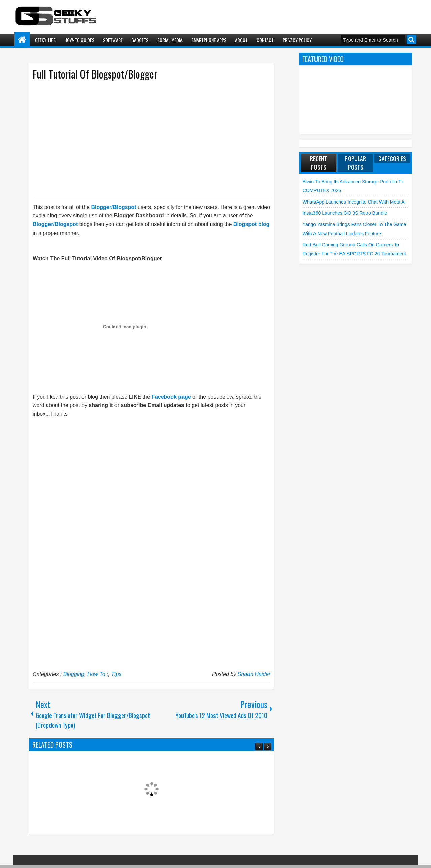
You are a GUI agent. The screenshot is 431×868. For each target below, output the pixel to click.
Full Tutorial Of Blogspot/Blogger (95, 74)
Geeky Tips (45, 40)
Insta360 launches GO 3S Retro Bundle (345, 213)
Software (113, 40)
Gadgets (140, 40)
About (241, 40)
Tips (116, 674)
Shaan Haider (254, 674)
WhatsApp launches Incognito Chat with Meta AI (354, 202)
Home (22, 40)
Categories (392, 158)
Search (411, 40)
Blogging (74, 674)
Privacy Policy (297, 40)
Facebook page (171, 397)
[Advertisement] (145, 139)
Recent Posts (319, 163)
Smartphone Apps (209, 40)
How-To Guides (79, 40)
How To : (98, 674)
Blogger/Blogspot (113, 207)
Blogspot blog (252, 224)
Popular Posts (355, 163)
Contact (265, 40)
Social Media (170, 40)
